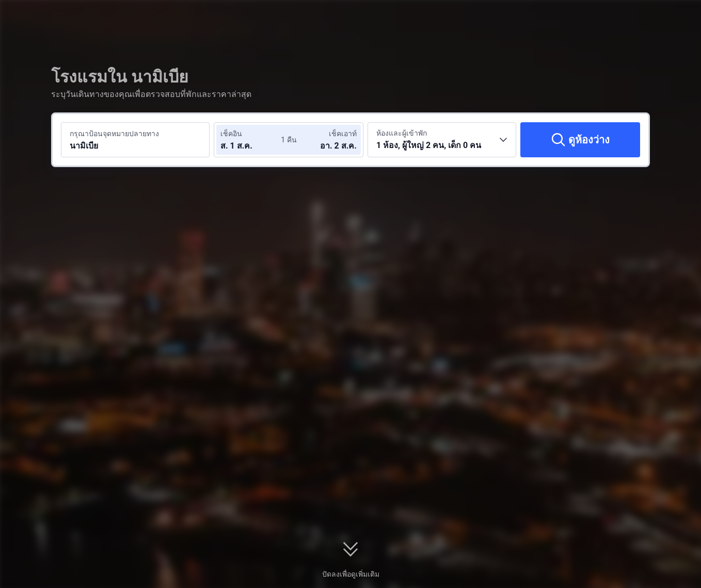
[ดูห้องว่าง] (580, 140)
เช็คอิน (231, 134)
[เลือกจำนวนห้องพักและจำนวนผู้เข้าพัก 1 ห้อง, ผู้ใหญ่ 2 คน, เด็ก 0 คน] (442, 140)
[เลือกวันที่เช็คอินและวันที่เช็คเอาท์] (251, 140)
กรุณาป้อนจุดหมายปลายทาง (114, 134)
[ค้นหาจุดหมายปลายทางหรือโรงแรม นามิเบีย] (135, 140)
